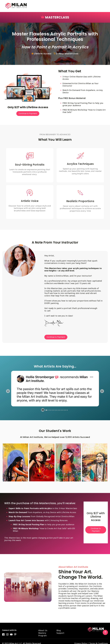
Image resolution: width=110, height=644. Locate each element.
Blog (59, 630)
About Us (43, 630)
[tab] (46, 410)
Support (60, 633)
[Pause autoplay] (43, 410)
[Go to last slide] (8, 391)
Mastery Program (42, 634)
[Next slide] (102, 391)
